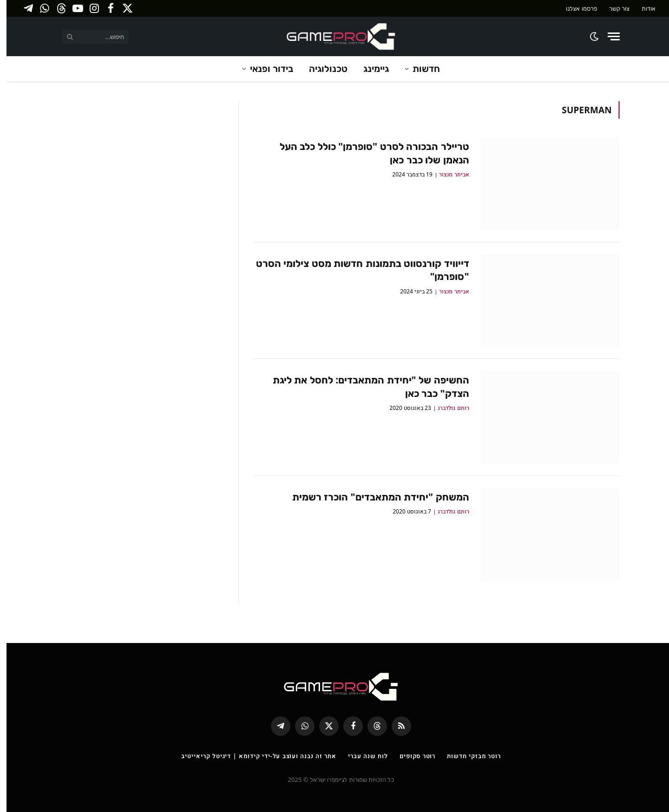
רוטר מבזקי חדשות (467, 756)
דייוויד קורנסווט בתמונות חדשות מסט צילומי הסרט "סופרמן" (356, 270)
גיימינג (370, 68)
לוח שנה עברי (361, 756)
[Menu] (607, 36)
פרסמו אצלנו (575, 8)
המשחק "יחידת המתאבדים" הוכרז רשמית (374, 497)
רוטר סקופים (411, 756)
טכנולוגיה (322, 68)
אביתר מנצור (447, 174)
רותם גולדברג (447, 408)
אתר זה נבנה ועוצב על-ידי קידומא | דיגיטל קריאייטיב (252, 756)
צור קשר (613, 8)
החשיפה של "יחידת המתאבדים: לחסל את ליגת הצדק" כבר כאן (364, 387)
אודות (642, 8)
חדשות (420, 68)
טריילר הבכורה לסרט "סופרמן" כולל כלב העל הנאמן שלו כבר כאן (368, 153)
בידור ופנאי (265, 68)
